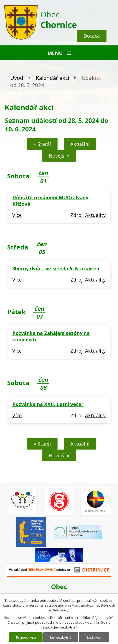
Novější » (59, 156)
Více (17, 215)
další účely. (60, 610)
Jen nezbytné (61, 637)
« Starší (42, 144)
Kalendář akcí (52, 78)
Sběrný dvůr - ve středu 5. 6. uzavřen (56, 268)
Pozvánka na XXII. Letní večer (48, 404)
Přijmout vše (26, 637)
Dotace (92, 36)
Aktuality (95, 215)
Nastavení (94, 637)
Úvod (17, 78)
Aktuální (80, 144)
